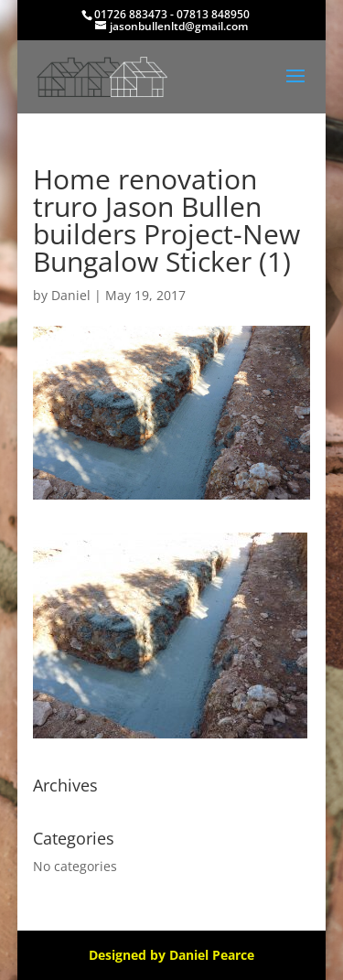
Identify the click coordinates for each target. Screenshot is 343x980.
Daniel (71, 295)
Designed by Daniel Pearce (171, 955)
